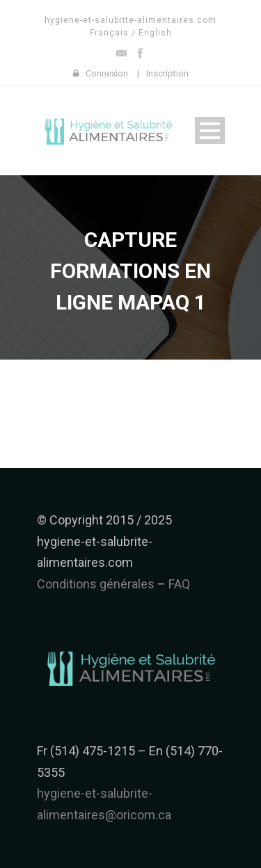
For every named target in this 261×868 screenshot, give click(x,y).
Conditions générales (96, 584)
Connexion (107, 73)
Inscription (167, 73)
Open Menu (210, 130)
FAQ (179, 584)
